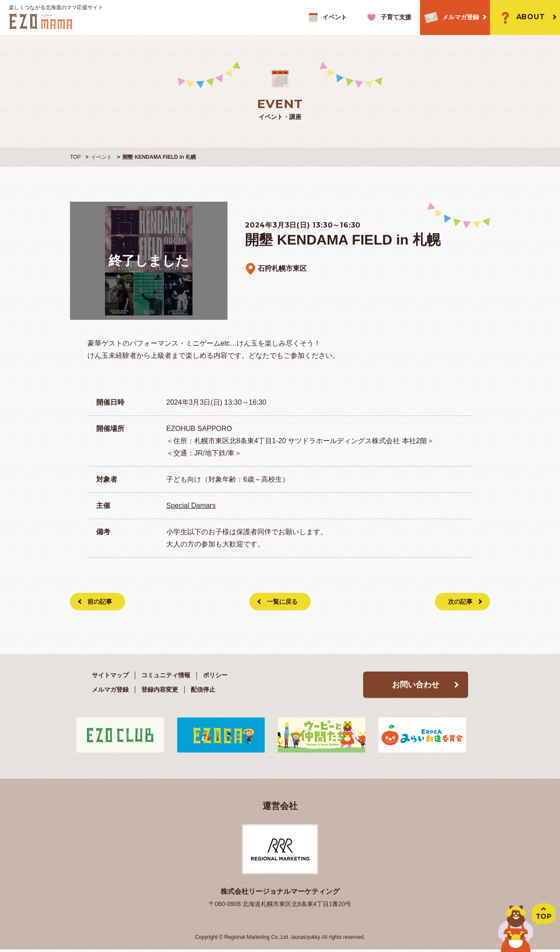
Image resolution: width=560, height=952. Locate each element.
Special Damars (191, 506)
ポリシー (215, 675)
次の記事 (460, 602)
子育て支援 (388, 17)
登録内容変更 (160, 689)
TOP (75, 157)
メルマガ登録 (450, 18)
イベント (327, 17)
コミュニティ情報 (166, 675)
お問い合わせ (416, 685)
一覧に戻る (282, 602)
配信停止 (203, 689)
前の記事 (100, 602)
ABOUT (521, 17)
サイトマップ (110, 675)
